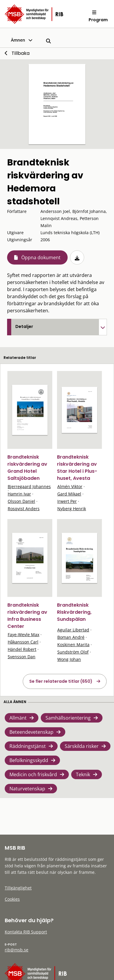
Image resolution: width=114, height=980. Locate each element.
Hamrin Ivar (19, 494)
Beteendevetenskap (31, 732)
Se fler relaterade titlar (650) (61, 681)
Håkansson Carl (23, 642)
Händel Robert (22, 649)
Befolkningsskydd (29, 760)
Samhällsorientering (68, 718)
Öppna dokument (41, 257)
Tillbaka (21, 53)
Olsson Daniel (21, 501)
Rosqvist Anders (24, 509)
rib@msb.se (17, 950)
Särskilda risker (82, 746)
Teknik (83, 774)
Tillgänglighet (18, 888)
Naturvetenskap (27, 789)
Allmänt (18, 718)
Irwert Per (67, 501)
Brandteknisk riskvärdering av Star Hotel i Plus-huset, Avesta (77, 468)
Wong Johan (69, 659)
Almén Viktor (70, 486)
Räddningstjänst (28, 746)
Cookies (12, 899)
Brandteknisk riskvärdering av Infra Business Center (27, 616)
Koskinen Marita (73, 645)
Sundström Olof (73, 652)
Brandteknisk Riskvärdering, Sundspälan (74, 612)
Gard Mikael (69, 494)
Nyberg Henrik (72, 509)
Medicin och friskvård (33, 774)
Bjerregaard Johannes (29, 486)
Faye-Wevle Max (23, 635)
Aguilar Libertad (73, 630)
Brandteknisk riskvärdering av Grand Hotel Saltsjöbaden (27, 468)
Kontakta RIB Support (26, 932)
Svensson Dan (22, 657)
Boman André (71, 637)
